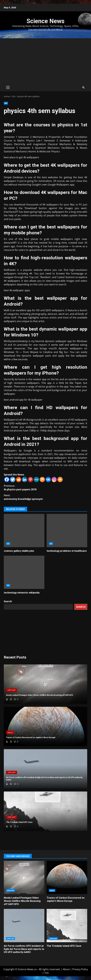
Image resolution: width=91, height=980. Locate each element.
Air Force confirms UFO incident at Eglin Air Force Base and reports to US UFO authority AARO (24, 926)
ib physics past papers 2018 (45, 488)
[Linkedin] (25, 479)
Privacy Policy (80, 969)
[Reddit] (19, 479)
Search (8, 601)
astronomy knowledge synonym (45, 497)
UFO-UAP (12, 690)
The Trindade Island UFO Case (67, 926)
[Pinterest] (30, 479)
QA (6, 103)
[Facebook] (7, 479)
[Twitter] (13, 479)
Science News (46, 21)
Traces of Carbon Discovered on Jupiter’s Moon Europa (67, 877)
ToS (46, 973)
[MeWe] (36, 479)
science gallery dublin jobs (24, 531)
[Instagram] (54, 479)
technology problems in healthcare (67, 531)
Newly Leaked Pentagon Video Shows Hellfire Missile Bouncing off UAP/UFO (24, 877)
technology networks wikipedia (24, 572)
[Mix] (42, 479)
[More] (60, 479)
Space (10, 732)
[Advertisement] (45, 61)
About (66, 969)
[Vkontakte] (48, 479)
